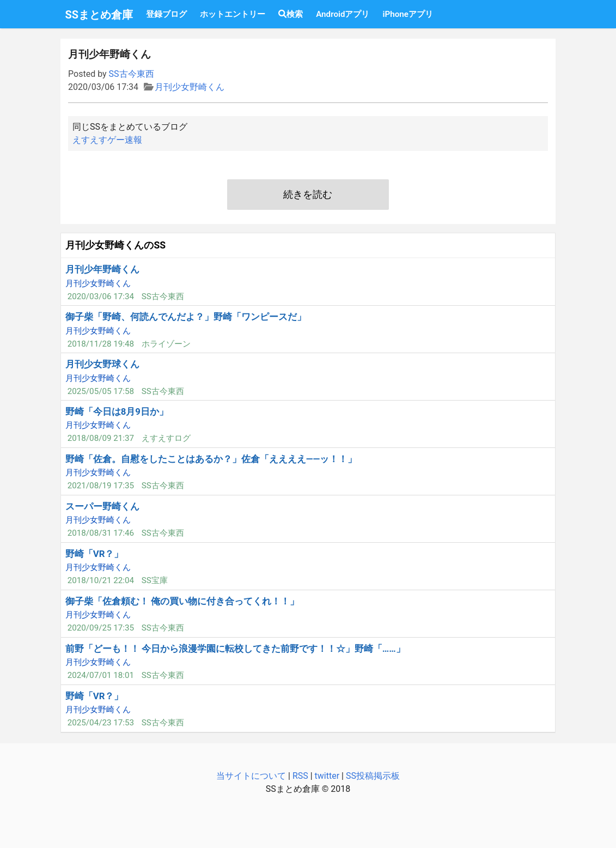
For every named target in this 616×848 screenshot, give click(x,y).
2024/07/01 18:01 (101, 675)
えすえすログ (166, 438)
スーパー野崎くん (102, 506)
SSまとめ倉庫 (99, 15)
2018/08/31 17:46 (101, 533)
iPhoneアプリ (407, 14)
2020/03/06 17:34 (101, 296)
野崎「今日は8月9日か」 (117, 411)
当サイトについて (251, 776)
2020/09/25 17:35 (101, 628)
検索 (291, 14)
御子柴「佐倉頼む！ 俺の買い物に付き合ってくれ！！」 (182, 601)
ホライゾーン (166, 344)
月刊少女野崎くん (190, 87)
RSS (300, 776)
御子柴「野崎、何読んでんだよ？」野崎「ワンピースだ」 (186, 317)
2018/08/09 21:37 (101, 438)
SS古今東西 (132, 74)
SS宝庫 (155, 580)
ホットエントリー (233, 14)
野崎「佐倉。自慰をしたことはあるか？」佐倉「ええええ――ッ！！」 (211, 459)
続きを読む (308, 195)
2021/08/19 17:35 (101, 486)
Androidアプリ (343, 14)
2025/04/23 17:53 (101, 723)
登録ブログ (166, 14)
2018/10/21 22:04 (101, 580)
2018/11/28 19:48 (101, 344)
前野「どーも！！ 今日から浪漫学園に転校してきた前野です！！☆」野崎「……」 (235, 649)
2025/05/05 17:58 (101, 391)
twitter (327, 776)
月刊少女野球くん (102, 364)
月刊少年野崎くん (102, 269)
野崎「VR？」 (94, 554)
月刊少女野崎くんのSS (115, 245)
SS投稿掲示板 (373, 776)
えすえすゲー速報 (107, 140)
